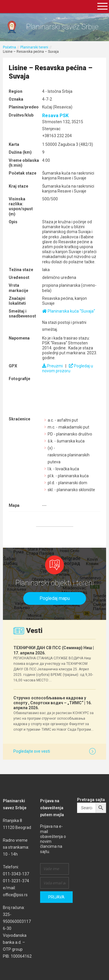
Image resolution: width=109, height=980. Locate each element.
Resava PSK (55, 116)
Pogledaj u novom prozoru (68, 368)
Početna (9, 47)
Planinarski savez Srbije (62, 27)
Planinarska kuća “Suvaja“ (69, 311)
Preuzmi (52, 366)
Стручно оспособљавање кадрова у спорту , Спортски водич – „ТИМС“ (53, 703)
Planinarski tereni (34, 47)
